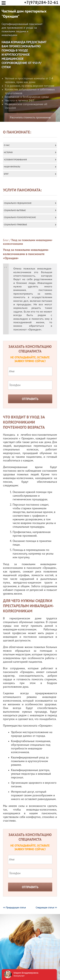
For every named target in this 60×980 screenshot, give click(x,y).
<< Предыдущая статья (14, 908)
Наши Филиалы (12, 167)
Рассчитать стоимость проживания (30, 125)
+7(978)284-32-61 (41, 3)
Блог (6, 174)
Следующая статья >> (46, 908)
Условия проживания (15, 160)
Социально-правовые (15, 225)
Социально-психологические (20, 217)
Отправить (30, 399)
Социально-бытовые (15, 210)
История (8, 152)
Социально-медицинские (18, 203)
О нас (7, 145)
